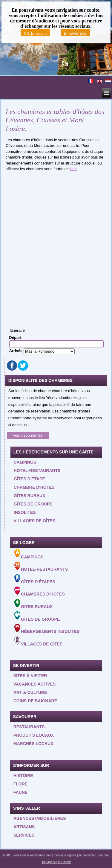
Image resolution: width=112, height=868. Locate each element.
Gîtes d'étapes (35, 579)
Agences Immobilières (40, 818)
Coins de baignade (35, 701)
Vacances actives (35, 684)
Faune (20, 792)
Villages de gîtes (34, 521)
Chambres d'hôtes (40, 591)
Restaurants (29, 727)
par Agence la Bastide (57, 862)
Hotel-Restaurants (41, 567)
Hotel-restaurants (37, 470)
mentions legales (65, 855)
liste (73, 169)
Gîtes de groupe (33, 504)
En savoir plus (75, 33)
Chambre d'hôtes (34, 487)
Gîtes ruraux (30, 496)
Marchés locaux (33, 744)
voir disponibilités (28, 435)
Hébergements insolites (47, 629)
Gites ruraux (34, 604)
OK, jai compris (35, 33)
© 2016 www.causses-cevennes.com (27, 855)
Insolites (25, 512)
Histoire (23, 776)
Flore (20, 784)
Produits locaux (34, 735)
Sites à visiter (30, 676)
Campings (25, 462)
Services (24, 835)
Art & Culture (30, 692)
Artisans (24, 827)
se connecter (87, 855)
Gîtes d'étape (29, 479)
